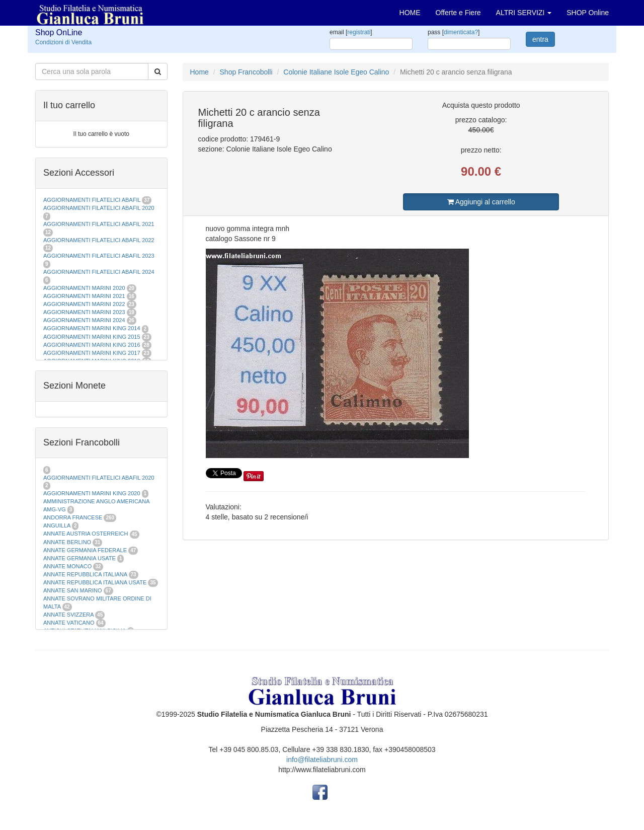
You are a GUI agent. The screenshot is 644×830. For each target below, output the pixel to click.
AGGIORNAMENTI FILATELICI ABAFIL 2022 (99, 240)
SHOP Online (588, 13)
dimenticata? (461, 32)
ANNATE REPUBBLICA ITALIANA (85, 574)
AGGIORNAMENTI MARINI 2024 (84, 320)
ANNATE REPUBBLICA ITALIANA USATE (96, 582)
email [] (351, 32)
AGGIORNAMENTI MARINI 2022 (84, 304)
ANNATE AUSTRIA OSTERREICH (86, 534)
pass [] (454, 32)
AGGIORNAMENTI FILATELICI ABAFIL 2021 (99, 224)
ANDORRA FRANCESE (73, 517)
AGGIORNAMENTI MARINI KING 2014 (92, 328)
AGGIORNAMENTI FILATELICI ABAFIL (93, 200)
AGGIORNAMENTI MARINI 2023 (84, 312)
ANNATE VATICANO (69, 623)
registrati (359, 32)
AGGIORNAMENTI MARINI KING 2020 (92, 493)
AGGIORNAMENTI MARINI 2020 (84, 288)
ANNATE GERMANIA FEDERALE (85, 550)
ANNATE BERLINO (67, 542)
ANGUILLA (57, 525)
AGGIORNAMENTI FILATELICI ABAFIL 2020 (99, 208)
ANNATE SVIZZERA (68, 615)
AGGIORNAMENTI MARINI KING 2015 (93, 337)
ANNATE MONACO (67, 566)
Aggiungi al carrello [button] (481, 202)
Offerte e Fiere (458, 13)
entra (540, 39)
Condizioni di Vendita (63, 42)
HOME (410, 13)
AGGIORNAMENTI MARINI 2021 (84, 296)
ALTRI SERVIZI (524, 13)
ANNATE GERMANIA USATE (79, 558)
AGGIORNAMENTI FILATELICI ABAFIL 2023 (99, 256)
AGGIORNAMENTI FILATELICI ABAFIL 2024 (99, 272)
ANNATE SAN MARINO (73, 590)
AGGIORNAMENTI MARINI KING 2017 (92, 353)
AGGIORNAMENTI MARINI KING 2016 (92, 345)
